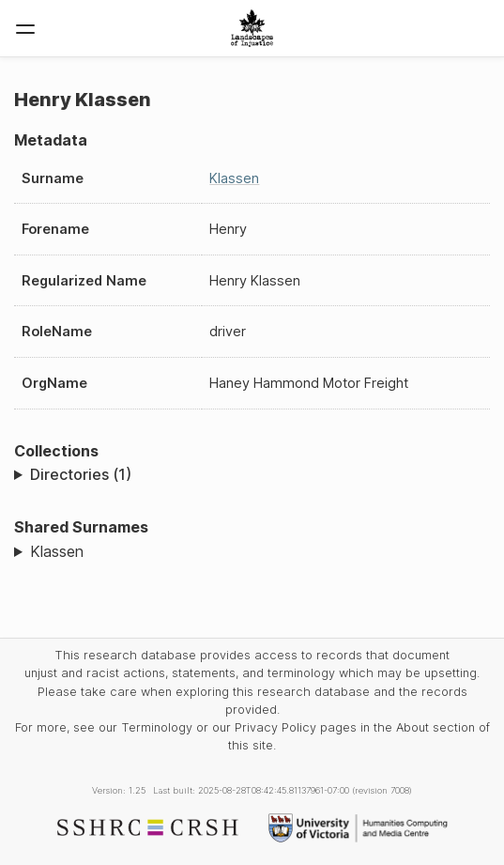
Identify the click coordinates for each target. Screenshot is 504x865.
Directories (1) (81, 474)
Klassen (234, 178)
